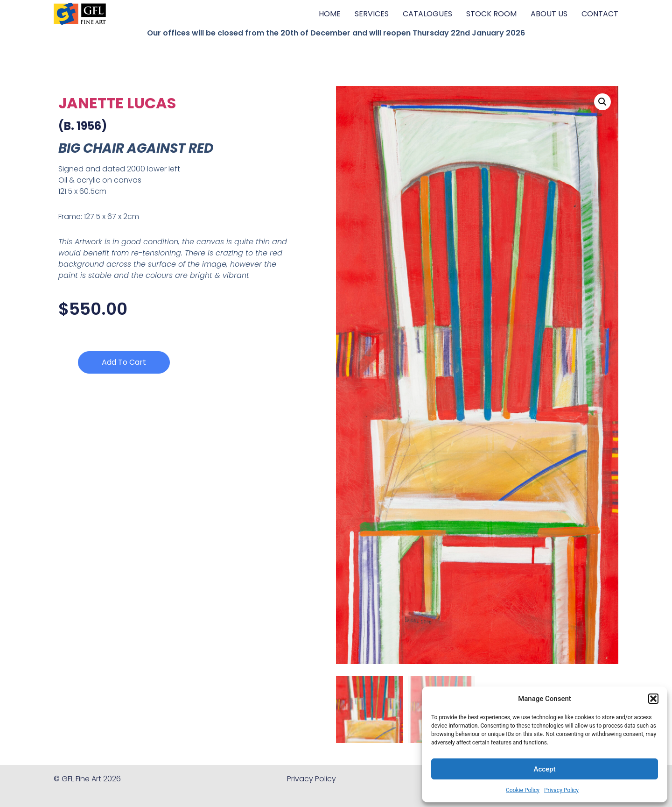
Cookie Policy (523, 790)
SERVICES (372, 14)
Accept (544, 769)
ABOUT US (549, 14)
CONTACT (600, 14)
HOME (330, 14)
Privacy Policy (561, 790)
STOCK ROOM (491, 14)
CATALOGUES (427, 14)
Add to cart (124, 362)
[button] (653, 699)
